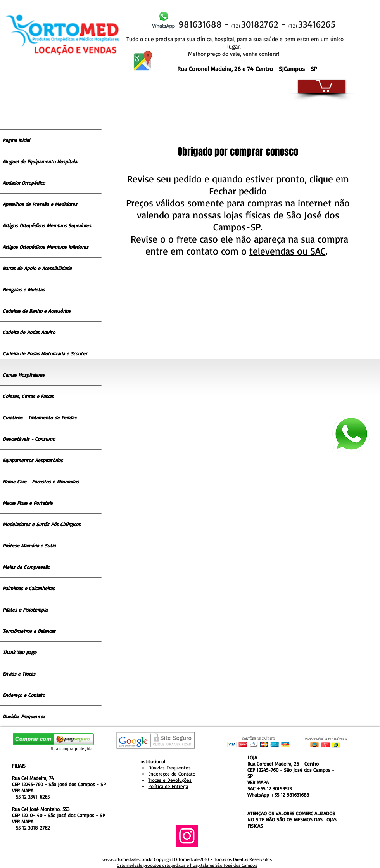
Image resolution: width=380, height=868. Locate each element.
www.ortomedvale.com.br (128, 859)
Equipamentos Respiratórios (33, 460)
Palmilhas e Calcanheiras (29, 588)
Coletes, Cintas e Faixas (28, 396)
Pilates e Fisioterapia (25, 610)
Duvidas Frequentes (24, 716)
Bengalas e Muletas (24, 289)
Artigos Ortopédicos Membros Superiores (47, 225)
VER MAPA (23, 790)
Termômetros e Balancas (29, 631)
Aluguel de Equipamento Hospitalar (41, 161)
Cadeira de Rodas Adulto (29, 332)
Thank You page (20, 652)
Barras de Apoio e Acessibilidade (37, 268)
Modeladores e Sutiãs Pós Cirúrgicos (42, 524)
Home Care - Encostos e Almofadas (41, 482)
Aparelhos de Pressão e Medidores (40, 204)
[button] (324, 85)
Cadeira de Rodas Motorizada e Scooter (45, 353)
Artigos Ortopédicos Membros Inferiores (46, 247)
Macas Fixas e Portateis (28, 503)
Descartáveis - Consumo (29, 439)
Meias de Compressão (26, 567)
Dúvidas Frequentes (169, 768)
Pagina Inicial (16, 140)
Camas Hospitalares (24, 375)
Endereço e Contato (24, 695)
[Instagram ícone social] (187, 836)
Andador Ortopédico (24, 183)
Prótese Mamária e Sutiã (29, 546)
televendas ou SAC (288, 251)
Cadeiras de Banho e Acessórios (37, 311)
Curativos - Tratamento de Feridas (40, 418)
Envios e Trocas (19, 674)
